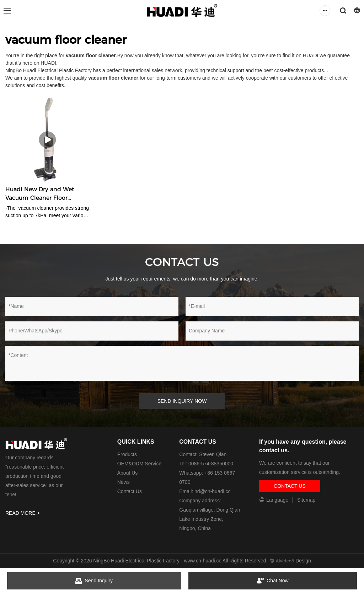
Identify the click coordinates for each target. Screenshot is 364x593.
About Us (128, 473)
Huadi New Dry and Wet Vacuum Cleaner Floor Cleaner (40, 194)
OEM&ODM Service (139, 464)
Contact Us (130, 491)
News (124, 482)
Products (127, 454)
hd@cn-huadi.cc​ (212, 491)
